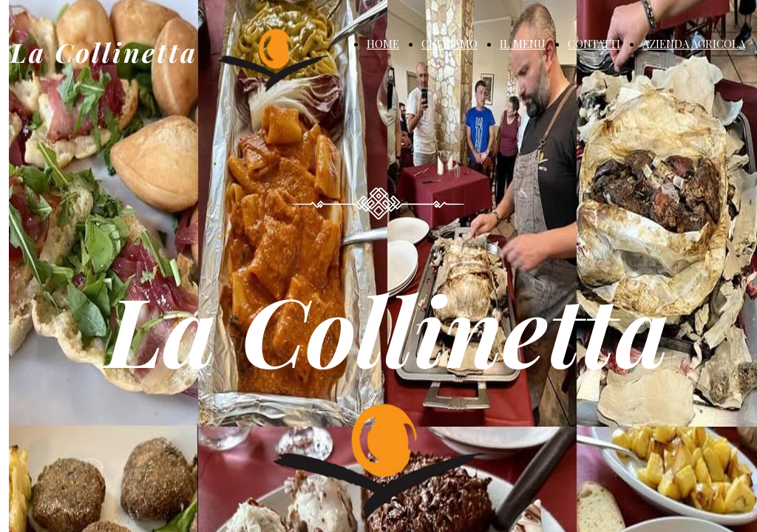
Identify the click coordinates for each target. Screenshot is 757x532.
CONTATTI (594, 44)
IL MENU (523, 44)
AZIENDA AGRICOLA (694, 44)
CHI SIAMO (449, 44)
